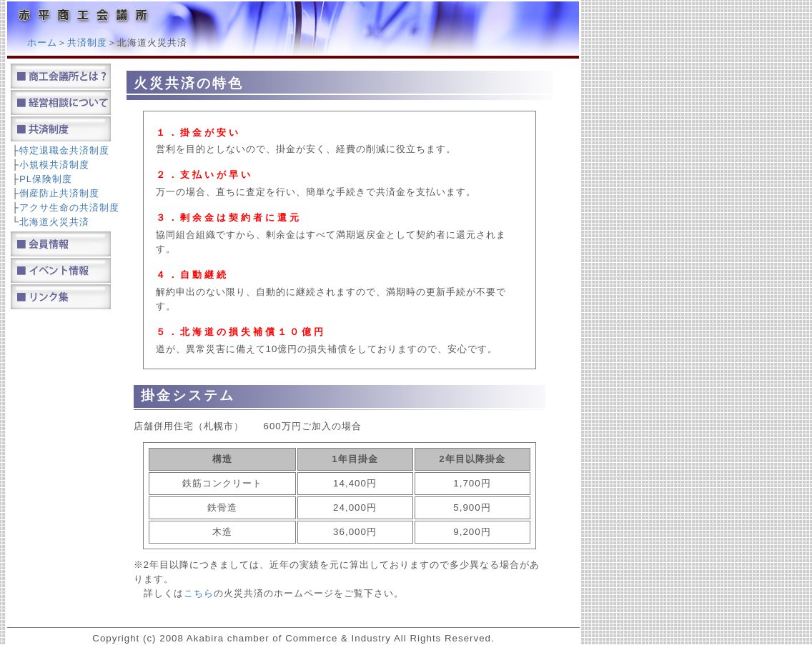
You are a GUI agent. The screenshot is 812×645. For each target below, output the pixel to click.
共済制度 (87, 42)
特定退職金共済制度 (64, 150)
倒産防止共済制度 (59, 193)
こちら (199, 593)
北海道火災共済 (54, 222)
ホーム (42, 42)
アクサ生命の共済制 (64, 207)
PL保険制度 (46, 179)
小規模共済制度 (54, 165)
